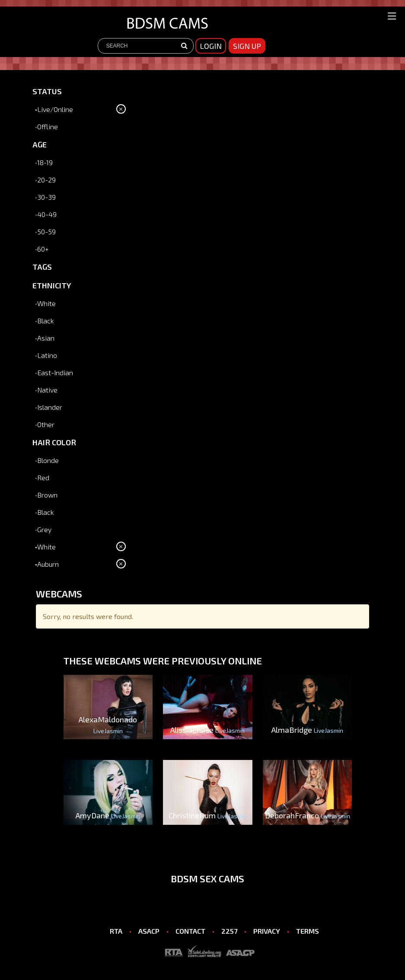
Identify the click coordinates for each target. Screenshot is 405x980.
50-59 (46, 231)
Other (46, 424)
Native (47, 390)
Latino (47, 355)
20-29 (46, 180)
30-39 (46, 197)
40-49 (47, 214)
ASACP (149, 931)
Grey (44, 529)
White (46, 303)
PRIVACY (267, 931)
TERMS (308, 931)
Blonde (48, 460)
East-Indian (55, 372)
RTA (116, 931)
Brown (47, 495)
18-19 (45, 162)
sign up (247, 46)
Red (43, 477)
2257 (229, 931)
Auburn (48, 564)
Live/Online (55, 109)
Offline (48, 126)
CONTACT (190, 931)
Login (211, 46)
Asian (46, 338)
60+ (43, 249)
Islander (50, 407)
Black (46, 321)
